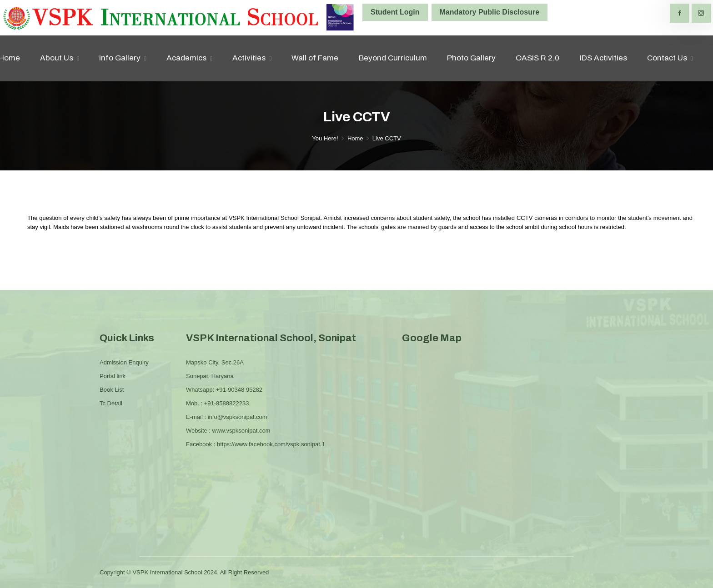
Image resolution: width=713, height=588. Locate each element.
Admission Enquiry (124, 362)
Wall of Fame (315, 58)
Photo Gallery (471, 58)
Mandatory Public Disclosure (490, 12)
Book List (112, 390)
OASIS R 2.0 (537, 58)
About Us (57, 58)
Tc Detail (111, 403)
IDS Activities (603, 58)
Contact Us (667, 58)
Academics (186, 58)
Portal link (113, 376)
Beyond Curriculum (393, 58)
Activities (249, 58)
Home (355, 138)
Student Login (395, 12)
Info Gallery (120, 58)
